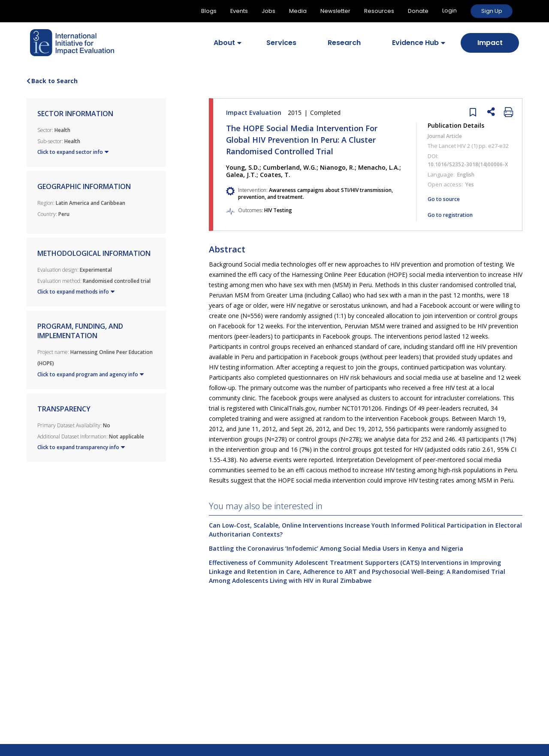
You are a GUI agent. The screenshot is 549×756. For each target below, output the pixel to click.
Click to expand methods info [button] (76, 292)
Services (281, 43)
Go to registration (450, 215)
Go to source (444, 199)
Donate (418, 11)
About (224, 43)
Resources (379, 11)
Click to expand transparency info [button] (81, 447)
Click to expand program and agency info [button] (90, 375)
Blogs (209, 11)
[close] (471, 111)
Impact (490, 43)
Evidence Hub (415, 43)
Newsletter (335, 11)
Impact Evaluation (284, 112)
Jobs (268, 11)
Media (298, 11)
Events (239, 11)
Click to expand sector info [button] (73, 152)
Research (344, 43)
